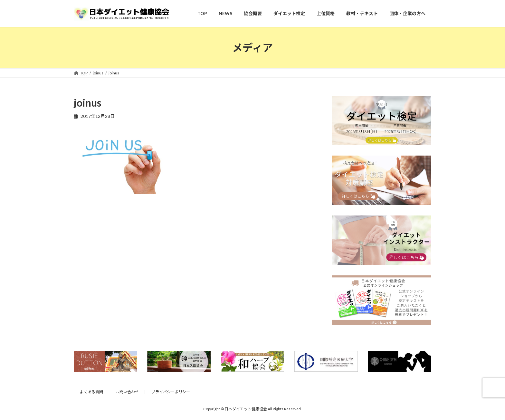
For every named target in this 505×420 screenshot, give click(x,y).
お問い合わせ (127, 392)
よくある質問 (91, 392)
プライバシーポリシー (171, 392)
